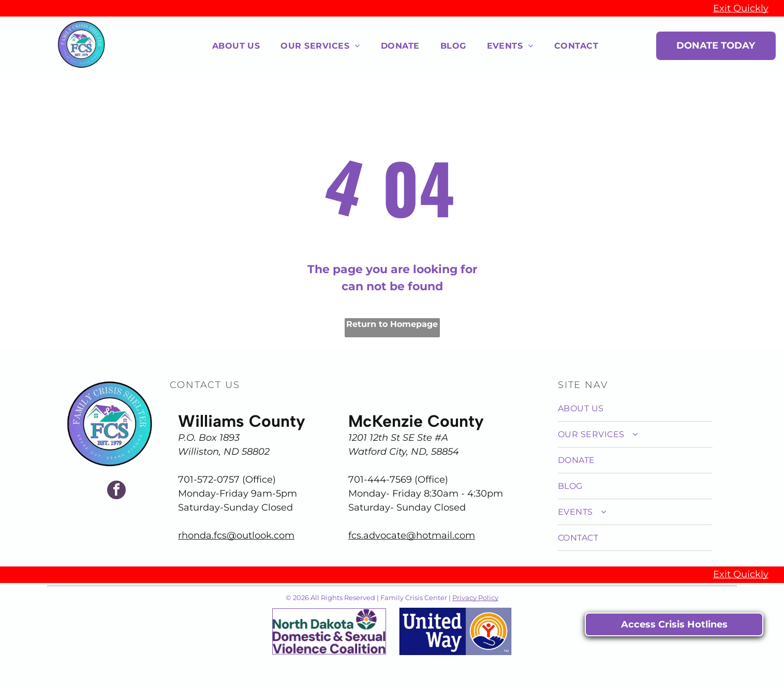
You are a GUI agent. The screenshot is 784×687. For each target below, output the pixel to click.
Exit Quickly (741, 8)
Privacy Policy (475, 598)
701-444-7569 (380, 480)
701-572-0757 (209, 480)
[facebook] (116, 491)
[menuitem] (236, 45)
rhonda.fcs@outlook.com (236, 535)
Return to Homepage (392, 324)
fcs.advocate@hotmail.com (412, 535)
